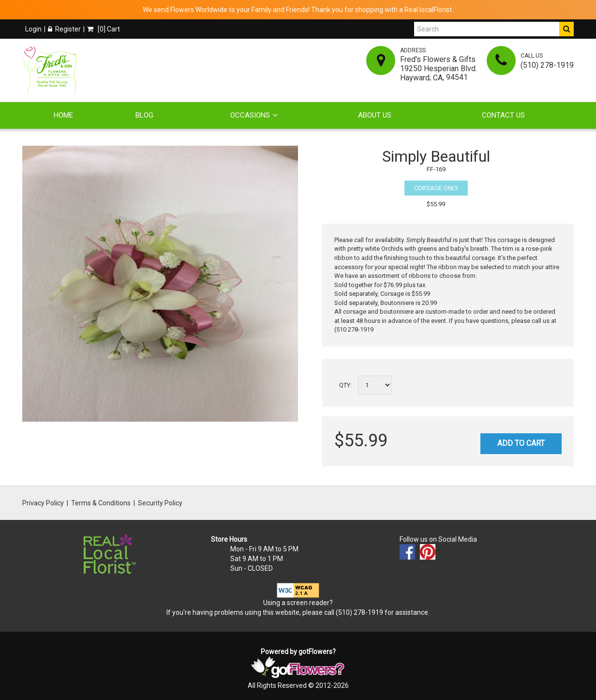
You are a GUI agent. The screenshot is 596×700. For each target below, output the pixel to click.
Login (33, 29)
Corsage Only (436, 188)
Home (63, 115)
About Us (375, 115)
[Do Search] (566, 29)
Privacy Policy (43, 503)
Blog (144, 115)
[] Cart (104, 29)
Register (64, 29)
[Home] (52, 70)
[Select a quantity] (375, 385)
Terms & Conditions (101, 503)
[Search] (487, 29)
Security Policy (160, 503)
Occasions (250, 115)
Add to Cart (521, 443)
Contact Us (503, 115)
